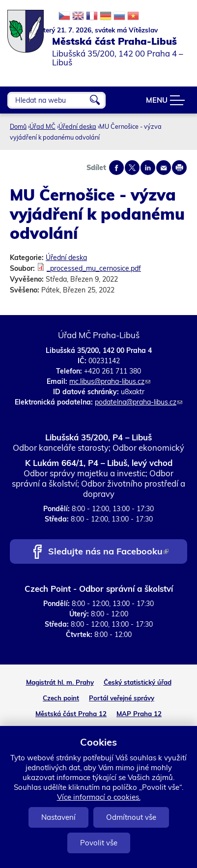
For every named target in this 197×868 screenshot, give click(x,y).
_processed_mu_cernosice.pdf (94, 268)
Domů (18, 126)
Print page (179, 168)
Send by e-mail (164, 168)
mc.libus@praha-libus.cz (110, 381)
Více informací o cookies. (99, 797)
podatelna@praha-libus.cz (139, 402)
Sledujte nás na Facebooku (108, 552)
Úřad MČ (42, 126)
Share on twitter (132, 168)
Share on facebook (116, 168)
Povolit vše (99, 843)
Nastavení (58, 817)
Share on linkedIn (148, 168)
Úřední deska (77, 126)
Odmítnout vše (131, 817)
